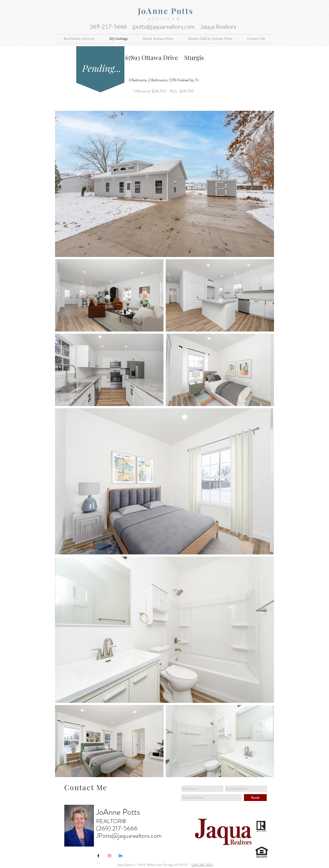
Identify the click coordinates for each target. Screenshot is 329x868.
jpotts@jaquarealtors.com (164, 27)
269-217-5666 (109, 27)
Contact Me (86, 787)
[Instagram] (109, 856)
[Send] (255, 798)
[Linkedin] (120, 856)
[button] (79, 39)
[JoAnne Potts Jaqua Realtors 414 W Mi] (98, 856)
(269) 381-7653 (202, 865)
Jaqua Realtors (218, 27)
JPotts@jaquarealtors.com (129, 836)
